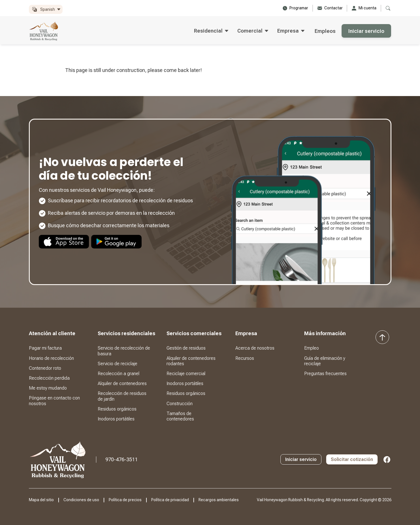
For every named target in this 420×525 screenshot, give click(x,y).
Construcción (180, 404)
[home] (44, 31)
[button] (46, 9)
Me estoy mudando (48, 388)
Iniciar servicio (366, 31)
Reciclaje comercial (186, 374)
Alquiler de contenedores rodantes (191, 361)
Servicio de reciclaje (118, 364)
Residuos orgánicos (117, 409)
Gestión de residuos (186, 348)
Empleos (325, 31)
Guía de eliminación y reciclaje (325, 361)
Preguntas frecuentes (325, 374)
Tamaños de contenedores (180, 416)
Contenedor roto (45, 368)
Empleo (312, 348)
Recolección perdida (49, 378)
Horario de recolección (51, 358)
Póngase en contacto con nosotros (54, 401)
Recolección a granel (119, 374)
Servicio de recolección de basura (124, 351)
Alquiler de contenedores (122, 383)
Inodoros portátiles (116, 419)
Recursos (245, 358)
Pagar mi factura (45, 348)
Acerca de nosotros (255, 348)
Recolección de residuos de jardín (122, 396)
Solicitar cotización (352, 459)
